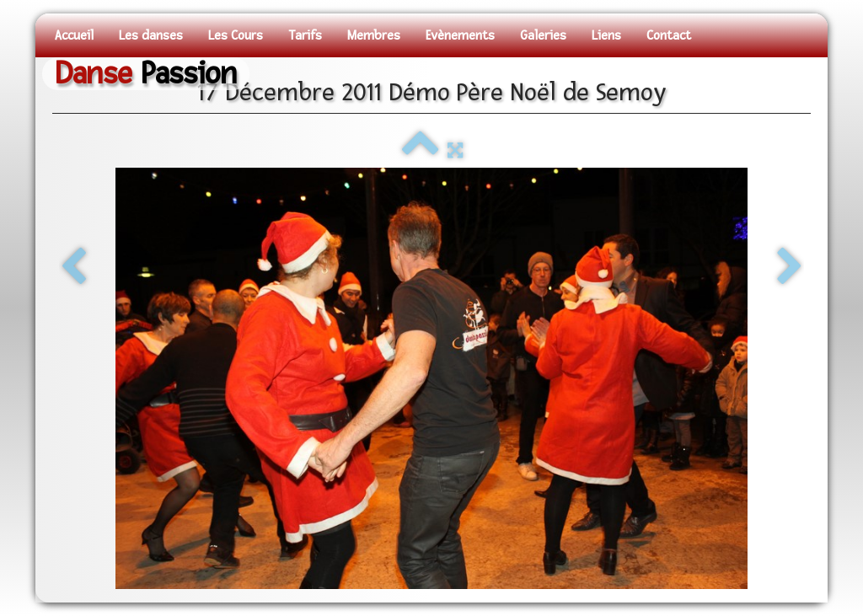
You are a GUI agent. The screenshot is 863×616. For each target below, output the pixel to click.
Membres (374, 35)
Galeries (543, 35)
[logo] (146, 74)
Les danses (151, 35)
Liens (606, 35)
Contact (669, 35)
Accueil (74, 35)
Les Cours (236, 35)
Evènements (460, 35)
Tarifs (305, 35)
